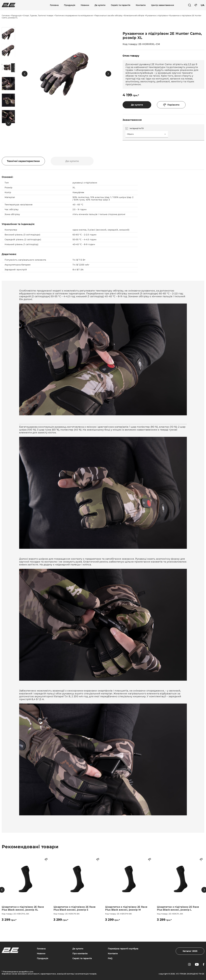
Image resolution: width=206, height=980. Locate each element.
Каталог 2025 (190, 951)
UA (202, 5)
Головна (54, 5)
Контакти (141, 5)
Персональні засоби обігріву (109, 16)
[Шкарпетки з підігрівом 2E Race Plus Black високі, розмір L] (181, 888)
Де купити (100, 5)
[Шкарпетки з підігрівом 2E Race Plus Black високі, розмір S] (77, 888)
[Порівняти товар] (46, 860)
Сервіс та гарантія (121, 5)
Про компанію (80, 954)
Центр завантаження (163, 5)
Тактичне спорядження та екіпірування (74, 16)
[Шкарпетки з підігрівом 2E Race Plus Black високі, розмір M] (129, 888)
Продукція (70, 5)
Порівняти (171, 105)
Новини (85, 5)
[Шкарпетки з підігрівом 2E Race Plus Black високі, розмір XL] (25, 888)
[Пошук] (190, 5)
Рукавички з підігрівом (157, 16)
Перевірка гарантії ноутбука (123, 949)
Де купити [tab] (72, 161)
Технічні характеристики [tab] (23, 161)
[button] (25, 74)
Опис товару (131, 56)
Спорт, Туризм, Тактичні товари (38, 16)
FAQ (110, 958)
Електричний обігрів (134, 16)
